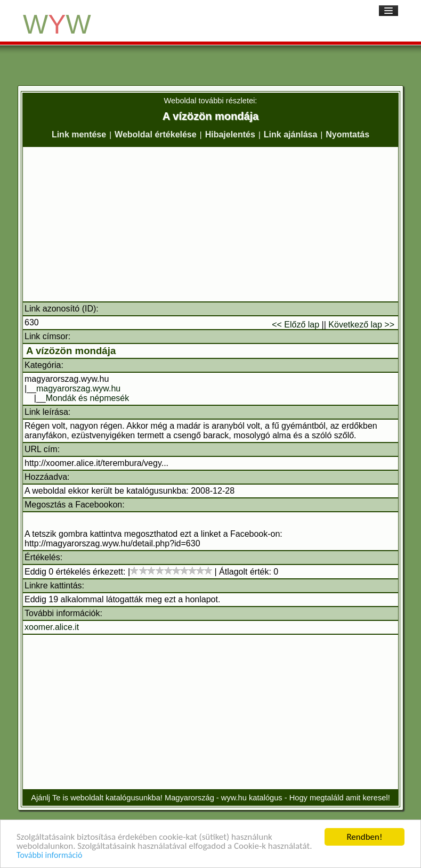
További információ (49, 855)
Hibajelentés (230, 134)
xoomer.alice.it (52, 627)
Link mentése (79, 134)
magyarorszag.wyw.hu (78, 388)
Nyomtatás (347, 134)
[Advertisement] (210, 224)
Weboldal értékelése (156, 134)
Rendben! (364, 837)
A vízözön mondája (71, 351)
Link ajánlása (291, 134)
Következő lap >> (361, 325)
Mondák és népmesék (88, 398)
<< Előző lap (295, 325)
